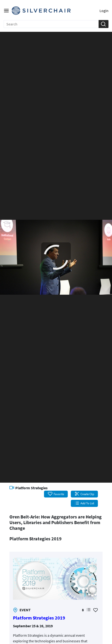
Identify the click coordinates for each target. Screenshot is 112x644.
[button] (103, 24)
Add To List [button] (84, 503)
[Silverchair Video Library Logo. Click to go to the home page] (41, 11)
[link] (55, 579)
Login (104, 11)
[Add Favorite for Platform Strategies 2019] (96, 610)
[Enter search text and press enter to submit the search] (51, 24)
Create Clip (84, 494)
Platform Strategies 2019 (39, 618)
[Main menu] (6, 11)
